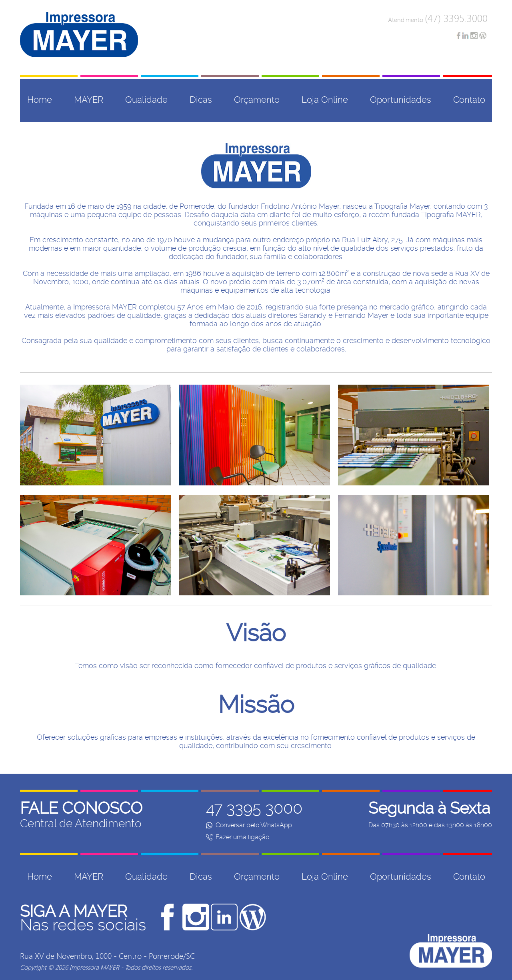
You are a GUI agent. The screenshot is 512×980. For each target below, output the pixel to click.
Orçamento (257, 100)
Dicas (201, 100)
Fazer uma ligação (238, 837)
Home (40, 100)
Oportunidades (401, 100)
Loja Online (325, 100)
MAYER (89, 100)
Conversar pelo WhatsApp (249, 825)
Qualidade (146, 100)
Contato (469, 100)
